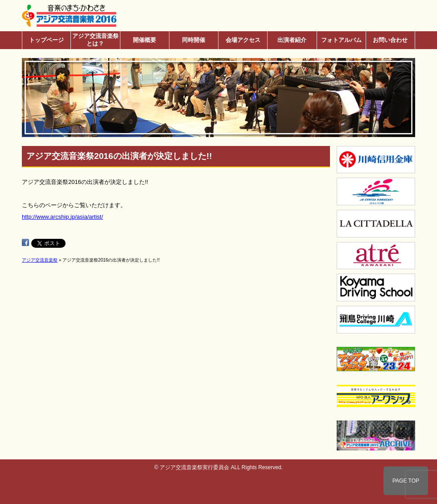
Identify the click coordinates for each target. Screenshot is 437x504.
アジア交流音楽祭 (40, 260)
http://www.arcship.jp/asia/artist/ (62, 217)
